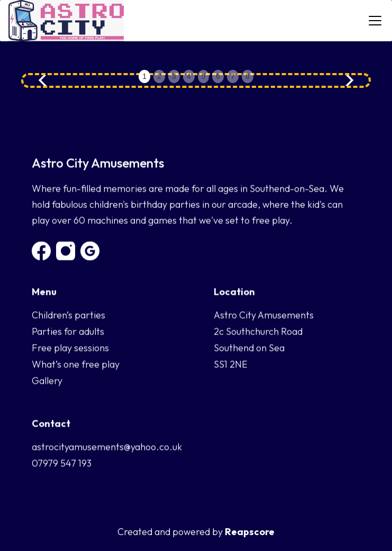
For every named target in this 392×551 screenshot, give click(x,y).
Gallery (47, 381)
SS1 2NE (231, 364)
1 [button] (144, 76)
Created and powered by (196, 532)
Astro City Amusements (264, 315)
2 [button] (159, 76)
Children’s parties (69, 315)
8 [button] (248, 76)
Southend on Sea (249, 348)
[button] (373, 21)
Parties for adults (68, 332)
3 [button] (174, 76)
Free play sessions (70, 348)
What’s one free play (76, 364)
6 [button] (218, 76)
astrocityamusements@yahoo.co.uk (107, 447)
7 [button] (233, 76)
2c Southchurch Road (258, 332)
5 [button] (204, 76)
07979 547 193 (62, 463)
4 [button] (189, 76)
